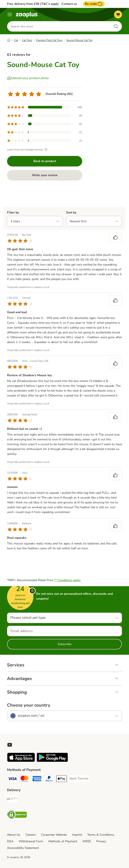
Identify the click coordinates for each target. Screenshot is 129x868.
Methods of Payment (63, 841)
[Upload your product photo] (28, 78)
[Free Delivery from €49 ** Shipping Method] (12, 800)
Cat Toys (27, 40)
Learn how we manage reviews (28, 150)
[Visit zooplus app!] (21, 761)
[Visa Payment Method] (12, 779)
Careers (31, 835)
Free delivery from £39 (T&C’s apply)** (35, 4)
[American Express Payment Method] (37, 779)
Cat (16, 40)
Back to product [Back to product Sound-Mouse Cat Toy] (45, 161)
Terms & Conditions (101, 835)
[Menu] (10, 14)
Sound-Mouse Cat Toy (79, 40)
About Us (14, 835)
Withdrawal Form (31, 841)
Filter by (13, 212)
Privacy (101, 841)
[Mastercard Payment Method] (25, 779)
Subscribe (65, 644)
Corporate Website (54, 835)
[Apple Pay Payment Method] (62, 779)
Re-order (94, 4)
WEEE (87, 841)
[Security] (17, 815)
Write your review (45, 175)
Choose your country (29, 705)
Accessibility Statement (23, 848)
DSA (10, 841)
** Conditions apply (67, 580)
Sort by (71, 212)
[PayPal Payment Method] (49, 779)
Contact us (69, 4)
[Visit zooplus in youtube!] (10, 745)
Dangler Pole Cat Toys (49, 40)
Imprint (77, 835)
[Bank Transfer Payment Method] (79, 779)
